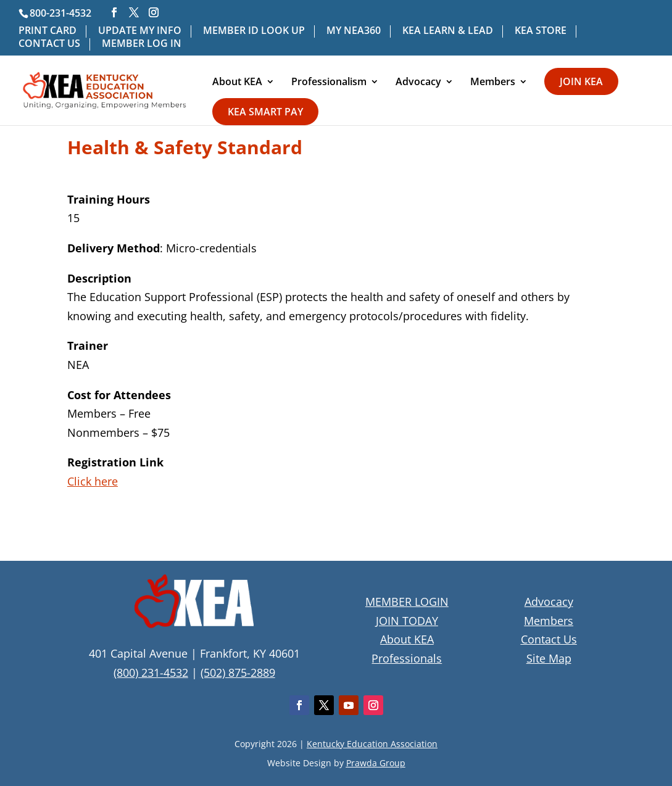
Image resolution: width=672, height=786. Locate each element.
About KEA (237, 83)
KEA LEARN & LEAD (448, 31)
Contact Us (549, 639)
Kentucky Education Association (372, 744)
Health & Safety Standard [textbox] (185, 149)
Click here (93, 481)
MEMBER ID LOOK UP (254, 31)
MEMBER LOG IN (142, 44)
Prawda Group (376, 763)
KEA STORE (541, 31)
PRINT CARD (48, 31)
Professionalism (329, 83)
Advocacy (418, 83)
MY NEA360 (354, 31)
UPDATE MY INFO (140, 31)
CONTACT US (49, 44)
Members (493, 83)
